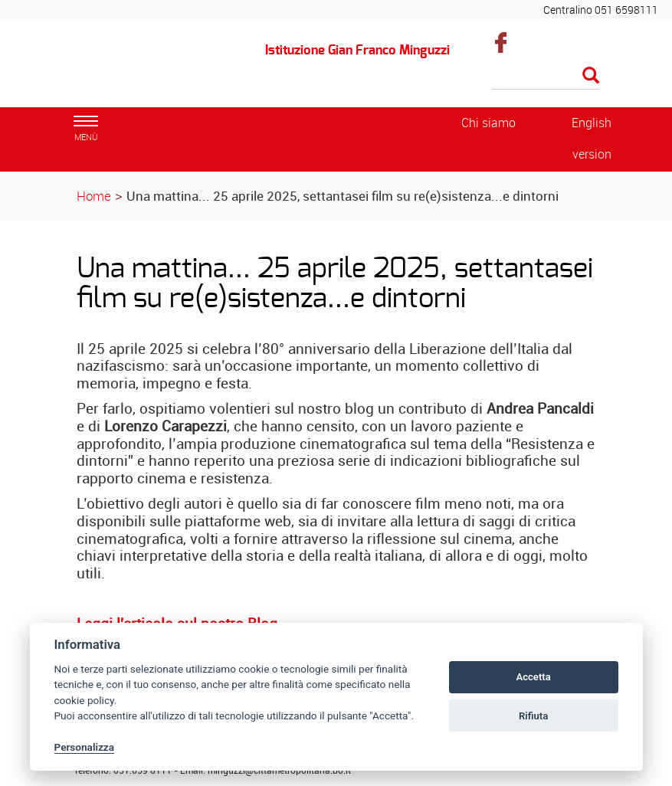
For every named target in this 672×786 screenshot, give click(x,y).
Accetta (533, 677)
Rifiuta (533, 716)
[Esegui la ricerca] (591, 76)
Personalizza (85, 747)
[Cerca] (546, 77)
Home (94, 196)
